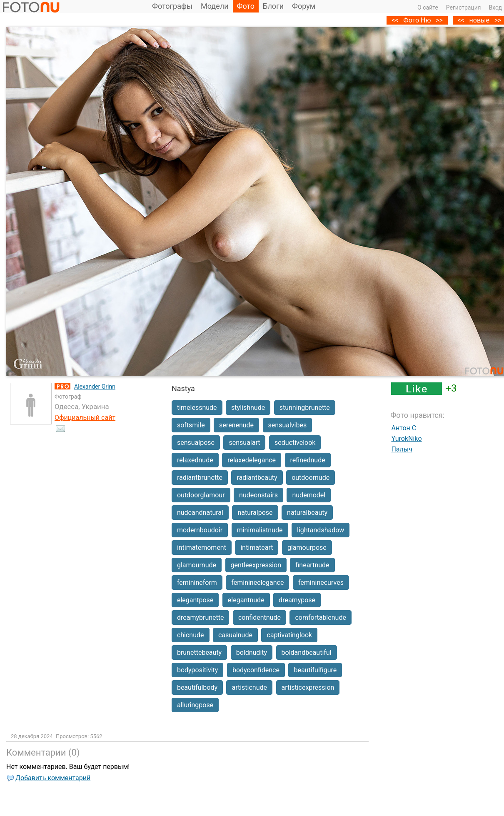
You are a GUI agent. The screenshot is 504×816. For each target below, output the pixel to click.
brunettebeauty (199, 653)
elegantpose (195, 600)
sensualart (244, 443)
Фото (246, 6)
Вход (495, 7)
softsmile (191, 425)
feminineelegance (257, 583)
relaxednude (195, 460)
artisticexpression (308, 687)
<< (461, 20)
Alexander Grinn (95, 387)
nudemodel (309, 495)
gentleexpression (256, 565)
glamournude (197, 565)
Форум (304, 6)
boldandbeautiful (307, 653)
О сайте (428, 7)
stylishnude (248, 408)
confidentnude (259, 618)
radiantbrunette (200, 478)
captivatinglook (289, 635)
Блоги (273, 6)
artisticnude (249, 687)
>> (439, 20)
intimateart (257, 548)
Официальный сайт (85, 418)
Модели (215, 6)
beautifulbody (197, 687)
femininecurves (321, 583)
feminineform (197, 583)
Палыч (402, 449)
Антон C (404, 428)
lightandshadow (321, 530)
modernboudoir (200, 530)
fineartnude (312, 565)
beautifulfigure (315, 670)
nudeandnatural (200, 513)
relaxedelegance (252, 460)
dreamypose (297, 600)
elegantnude (246, 600)
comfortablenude (321, 618)
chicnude (191, 635)
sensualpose (196, 443)
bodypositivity (198, 670)
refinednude (308, 460)
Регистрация (464, 7)
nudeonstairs (258, 495)
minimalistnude (260, 530)
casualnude (235, 635)
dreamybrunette (201, 618)
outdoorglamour (201, 495)
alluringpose (195, 705)
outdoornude (311, 478)
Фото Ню (417, 20)
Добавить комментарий (53, 778)
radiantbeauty (257, 478)
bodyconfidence (256, 670)
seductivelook (295, 443)
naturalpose (255, 513)
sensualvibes (288, 425)
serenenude (236, 425)
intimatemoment (202, 548)
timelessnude (197, 408)
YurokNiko (406, 438)
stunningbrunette (305, 408)
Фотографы (172, 6)
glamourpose (307, 548)
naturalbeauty (307, 513)
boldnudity (252, 653)
